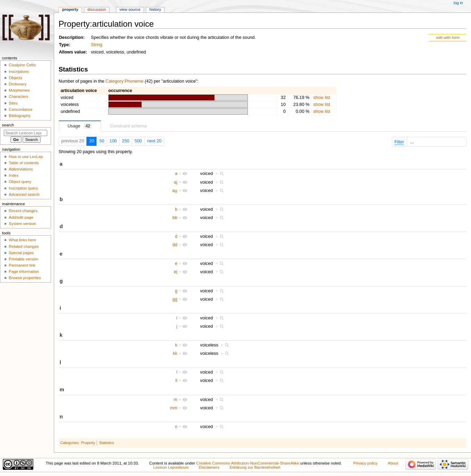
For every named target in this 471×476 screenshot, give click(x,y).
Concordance (20, 109)
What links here (22, 240)
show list (322, 98)
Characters (18, 97)
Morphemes (19, 90)
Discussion (97, 9)
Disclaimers (209, 467)
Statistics (107, 443)
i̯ (177, 326)
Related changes (24, 247)
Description (71, 37)
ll (176, 381)
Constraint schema (128, 126)
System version (22, 224)
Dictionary (18, 84)
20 (92, 141)
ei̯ (176, 272)
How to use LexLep (26, 157)
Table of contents (24, 163)
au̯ (175, 191)
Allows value (72, 52)
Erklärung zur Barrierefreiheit (255, 467)
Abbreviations (21, 169)
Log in (458, 3)
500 (138, 141)
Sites (13, 103)
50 (102, 141)
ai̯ (176, 182)
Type (64, 45)
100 (113, 141)
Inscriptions (19, 72)
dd (175, 245)
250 (126, 141)
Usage (80, 126)
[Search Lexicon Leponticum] (26, 133)
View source (130, 9)
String (97, 45)
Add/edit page (21, 217)
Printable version (23, 259)
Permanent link (22, 265)
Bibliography (20, 116)
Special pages (21, 253)
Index (14, 175)
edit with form (448, 37)
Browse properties (25, 278)
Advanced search (24, 194)
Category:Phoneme (124, 81)
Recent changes (23, 211)
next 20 (154, 141)
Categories (69, 443)
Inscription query (23, 188)
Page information (24, 272)
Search (8, 125)
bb (175, 218)
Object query (20, 182)
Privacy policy (365, 463)
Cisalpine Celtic (22, 65)
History (155, 9)
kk (175, 353)
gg (175, 299)
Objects (15, 78)
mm (174, 408)
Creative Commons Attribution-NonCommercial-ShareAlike (247, 463)
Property (88, 443)
